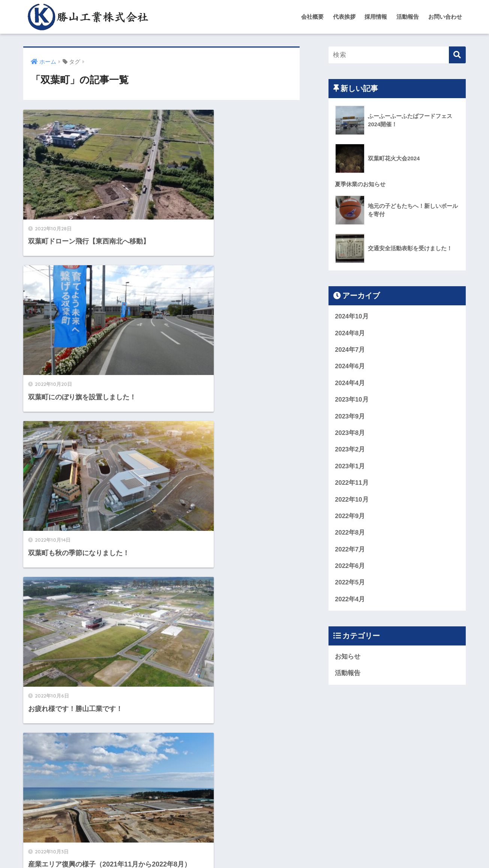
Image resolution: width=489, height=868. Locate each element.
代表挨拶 (344, 17)
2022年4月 (350, 601)
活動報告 (408, 17)
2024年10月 (352, 316)
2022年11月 (352, 484)
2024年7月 (350, 350)
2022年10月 (352, 501)
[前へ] (112, 782)
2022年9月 (350, 518)
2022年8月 (350, 534)
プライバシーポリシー (281, 848)
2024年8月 (350, 333)
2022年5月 (350, 585)
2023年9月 (350, 417)
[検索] (457, 55)
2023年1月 (350, 467)
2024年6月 (350, 367)
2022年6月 (350, 568)
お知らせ (348, 659)
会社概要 (312, 17)
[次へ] (229, 782)
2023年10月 (352, 400)
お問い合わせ (445, 17)
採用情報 (376, 17)
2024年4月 (350, 383)
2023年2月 (350, 450)
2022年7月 (350, 551)
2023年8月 (350, 434)
